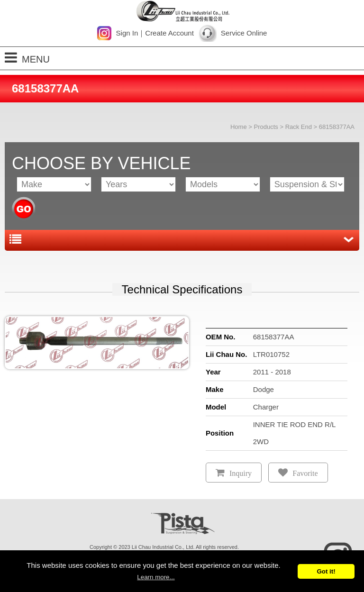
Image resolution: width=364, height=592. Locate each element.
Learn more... (156, 577)
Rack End (299, 127)
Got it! (326, 571)
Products (266, 127)
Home (239, 127)
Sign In (127, 33)
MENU (27, 58)
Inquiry (241, 473)
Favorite (305, 473)
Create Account (169, 33)
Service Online (244, 33)
